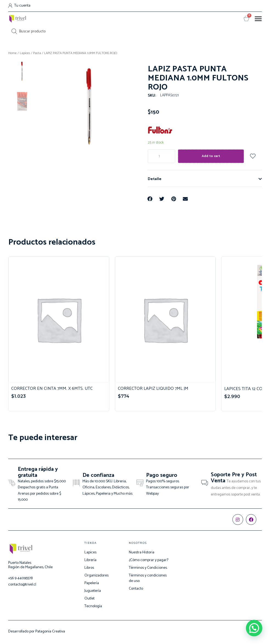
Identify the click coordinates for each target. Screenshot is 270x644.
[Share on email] (186, 199)
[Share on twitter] (162, 199)
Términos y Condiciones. (148, 568)
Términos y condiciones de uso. (148, 578)
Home (12, 53)
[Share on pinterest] (174, 199)
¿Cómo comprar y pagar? (149, 560)
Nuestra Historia (142, 553)
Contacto (136, 589)
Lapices (25, 53)
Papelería (92, 583)
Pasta (37, 53)
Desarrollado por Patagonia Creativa (37, 632)
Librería (90, 560)
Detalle (155, 179)
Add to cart (211, 156)
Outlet (89, 599)
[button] (258, 18)
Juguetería (93, 591)
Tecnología (93, 606)
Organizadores (96, 576)
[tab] (205, 179)
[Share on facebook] (150, 199)
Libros (89, 568)
